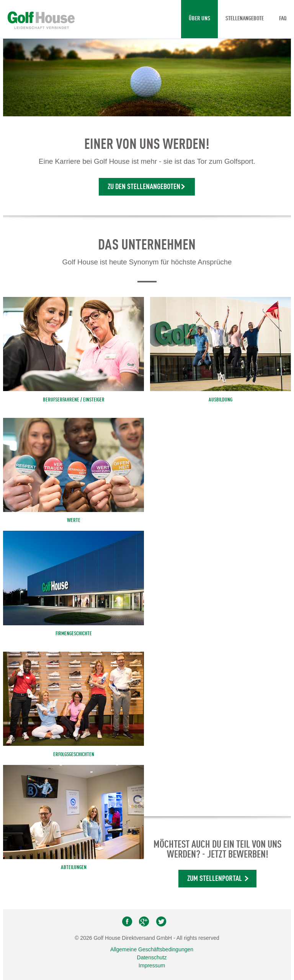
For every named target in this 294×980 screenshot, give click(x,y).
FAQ (283, 19)
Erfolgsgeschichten (74, 755)
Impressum (152, 965)
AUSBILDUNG (220, 400)
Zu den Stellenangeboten (144, 187)
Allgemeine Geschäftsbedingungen (152, 949)
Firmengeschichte (74, 634)
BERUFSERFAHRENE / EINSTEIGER (74, 400)
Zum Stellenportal (215, 879)
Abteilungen (74, 867)
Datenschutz (152, 957)
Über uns (199, 19)
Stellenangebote (245, 19)
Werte (74, 520)
